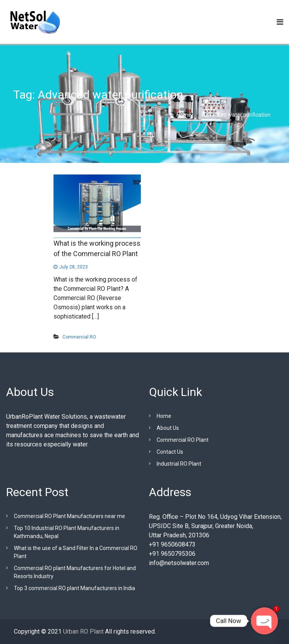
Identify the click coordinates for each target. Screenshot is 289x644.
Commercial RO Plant (183, 440)
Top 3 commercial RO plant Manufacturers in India (74, 588)
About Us (168, 428)
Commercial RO (79, 337)
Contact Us (170, 452)
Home (164, 416)
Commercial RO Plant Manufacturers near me (69, 516)
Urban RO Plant (83, 631)
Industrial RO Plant (179, 464)
